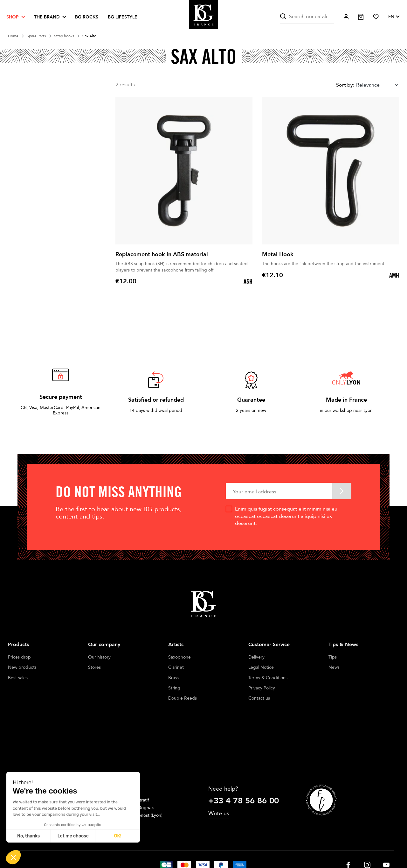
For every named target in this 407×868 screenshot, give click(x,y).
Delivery (256, 657)
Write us (219, 769)
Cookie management (239, 845)
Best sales (18, 678)
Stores (94, 667)
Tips (333, 657)
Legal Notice (261, 667)
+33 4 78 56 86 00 (244, 757)
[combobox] (378, 85)
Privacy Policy (262, 688)
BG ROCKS (87, 17)
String (174, 688)
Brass (173, 678)
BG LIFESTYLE (123, 17)
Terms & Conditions (268, 678)
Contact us (259, 698)
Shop (13, 17)
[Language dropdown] (394, 17)
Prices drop (19, 657)
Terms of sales (196, 845)
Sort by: (345, 85)
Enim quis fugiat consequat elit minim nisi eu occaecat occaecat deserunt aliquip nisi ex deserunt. (286, 516)
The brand (47, 17)
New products (22, 667)
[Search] (307, 17)
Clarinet (176, 667)
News (334, 667)
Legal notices (161, 845)
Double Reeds (183, 698)
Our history (99, 657)
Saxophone (179, 657)
